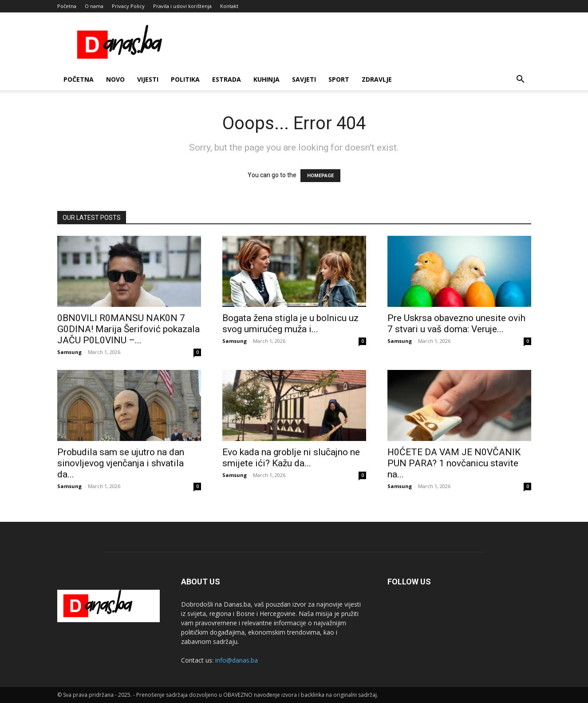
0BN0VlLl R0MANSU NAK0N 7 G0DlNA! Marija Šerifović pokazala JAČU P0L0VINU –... (128, 329)
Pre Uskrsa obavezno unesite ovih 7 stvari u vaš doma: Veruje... (456, 324)
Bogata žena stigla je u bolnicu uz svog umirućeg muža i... (290, 324)
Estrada (227, 79)
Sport (339, 79)
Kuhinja (266, 79)
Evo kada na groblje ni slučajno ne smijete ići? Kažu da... (291, 458)
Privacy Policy (128, 6)
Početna (67, 6)
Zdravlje (377, 79)
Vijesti (148, 79)
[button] (521, 80)
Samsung (69, 352)
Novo (115, 79)
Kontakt (229, 6)
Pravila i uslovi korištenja (182, 6)
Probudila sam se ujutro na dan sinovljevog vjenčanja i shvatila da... (121, 463)
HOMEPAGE (320, 176)
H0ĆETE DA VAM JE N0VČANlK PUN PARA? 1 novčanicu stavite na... (454, 463)
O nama (94, 6)
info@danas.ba (237, 660)
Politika (185, 79)
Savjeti (304, 79)
